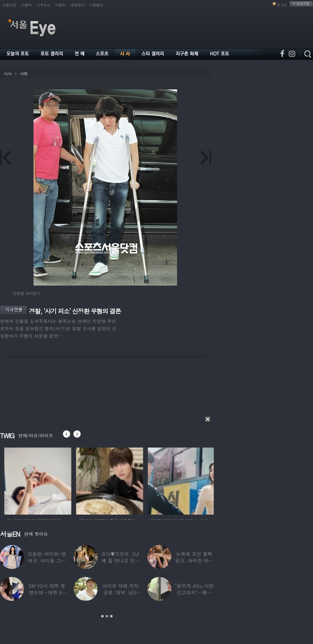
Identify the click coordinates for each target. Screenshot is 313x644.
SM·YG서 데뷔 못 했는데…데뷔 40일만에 (47, 592)
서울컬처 (96, 5)
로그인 (282, 5)
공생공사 (78, 5)
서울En (60, 5)
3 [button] (111, 616)
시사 (7, 74)
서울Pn (26, 5)
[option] (60, 480)
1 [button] (102, 616)
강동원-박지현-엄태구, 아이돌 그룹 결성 (47, 560)
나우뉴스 (43, 5)
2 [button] (107, 616)
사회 (24, 74)
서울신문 (9, 5)
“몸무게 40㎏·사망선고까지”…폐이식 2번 (194, 592)
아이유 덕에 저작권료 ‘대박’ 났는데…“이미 (121, 592)
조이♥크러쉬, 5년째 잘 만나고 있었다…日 (121, 560)
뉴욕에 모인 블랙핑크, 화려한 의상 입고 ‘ (194, 560)
